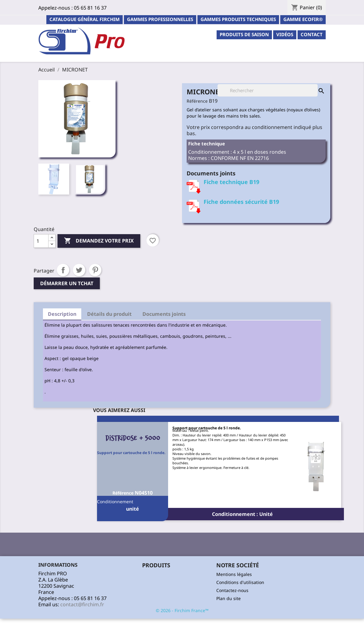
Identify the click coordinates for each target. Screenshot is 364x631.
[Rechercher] (268, 90)
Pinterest (95, 270)
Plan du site (229, 598)
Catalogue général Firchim (85, 19)
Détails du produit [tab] (109, 314)
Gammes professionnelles (160, 19)
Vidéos (285, 34)
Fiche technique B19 (231, 182)
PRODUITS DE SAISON (244, 34)
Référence (197, 101)
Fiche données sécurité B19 (241, 202)
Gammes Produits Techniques (238, 19)
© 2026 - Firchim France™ (182, 610)
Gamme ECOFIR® (303, 19)
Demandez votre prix (99, 241)
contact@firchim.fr (82, 604)
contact (312, 34)
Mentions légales (234, 574)
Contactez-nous (232, 590)
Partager (63, 270)
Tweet (79, 270)
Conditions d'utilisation (240, 582)
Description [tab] (62, 314)
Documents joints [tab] (164, 314)
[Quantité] (41, 241)
